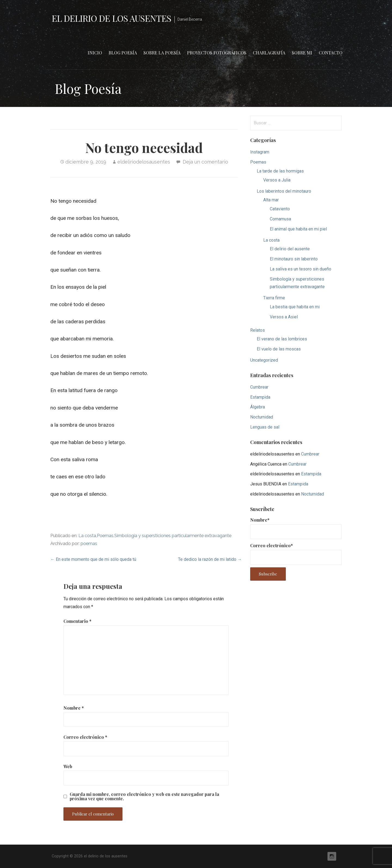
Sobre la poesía (162, 53)
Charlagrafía (269, 53)
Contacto (331, 53)
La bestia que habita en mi (295, 307)
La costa (87, 536)
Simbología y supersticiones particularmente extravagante (173, 536)
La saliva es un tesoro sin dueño (301, 269)
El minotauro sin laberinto (294, 259)
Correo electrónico (85, 737)
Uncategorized (264, 360)
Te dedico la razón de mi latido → (210, 559)
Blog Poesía (123, 53)
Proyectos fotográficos (217, 53)
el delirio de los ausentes (111, 18)
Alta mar (271, 200)
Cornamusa (280, 219)
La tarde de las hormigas (280, 171)
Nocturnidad (262, 417)
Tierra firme (274, 298)
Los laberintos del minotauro (284, 191)
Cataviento (280, 209)
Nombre (74, 708)
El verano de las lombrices (282, 339)
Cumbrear (259, 387)
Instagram (260, 152)
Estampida (260, 397)
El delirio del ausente (290, 249)
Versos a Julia (277, 180)
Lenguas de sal (265, 427)
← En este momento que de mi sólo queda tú (93, 559)
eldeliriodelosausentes (144, 162)
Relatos (258, 330)
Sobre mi (302, 53)
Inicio (95, 53)
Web (68, 766)
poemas (89, 544)
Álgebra (258, 407)
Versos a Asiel (284, 317)
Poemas (105, 536)
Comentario (77, 621)
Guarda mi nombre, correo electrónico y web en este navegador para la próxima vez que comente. (144, 796)
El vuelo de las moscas (279, 349)
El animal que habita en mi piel (298, 229)
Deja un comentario (205, 162)
